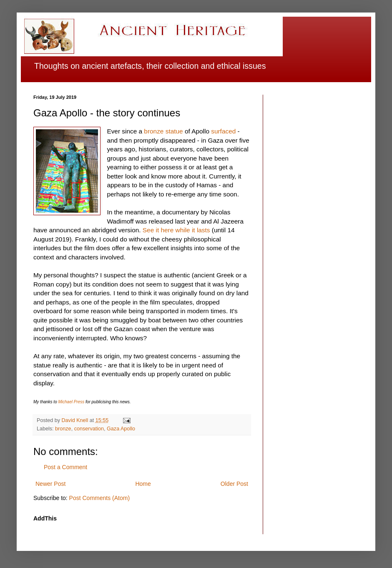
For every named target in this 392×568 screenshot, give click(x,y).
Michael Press (71, 402)
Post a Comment (65, 467)
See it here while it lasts (176, 230)
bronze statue (163, 131)
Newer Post (50, 484)
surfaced (223, 131)
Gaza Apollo (121, 429)
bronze (63, 429)
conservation (89, 429)
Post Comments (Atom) (99, 498)
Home (143, 484)
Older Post (234, 484)
